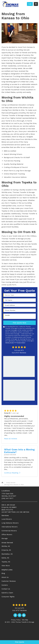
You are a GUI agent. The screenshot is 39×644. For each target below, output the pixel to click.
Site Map (25, 620)
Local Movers (7, 519)
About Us (5, 577)
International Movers (10, 527)
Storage (5, 538)
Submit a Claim (7, 593)
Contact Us (6, 589)
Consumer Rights (8, 597)
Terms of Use (10, 343)
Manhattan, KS (7, 554)
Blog (3, 573)
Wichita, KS (6, 546)
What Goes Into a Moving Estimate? (19, 451)
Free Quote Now (19, 323)
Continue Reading (12, 473)
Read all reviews (11, 439)
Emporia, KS (6, 550)
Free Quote (20, 642)
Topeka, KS (6, 562)
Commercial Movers (9, 531)
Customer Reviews (9, 581)
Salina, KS (5, 558)
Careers (5, 585)
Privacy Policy (21, 343)
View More (6, 566)
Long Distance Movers (10, 523)
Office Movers (7, 535)
